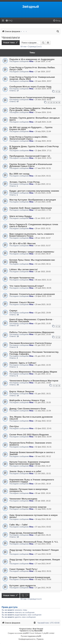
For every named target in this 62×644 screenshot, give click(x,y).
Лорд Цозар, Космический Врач (26, 533)
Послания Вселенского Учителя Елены (31, 343)
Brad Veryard (38, 629)
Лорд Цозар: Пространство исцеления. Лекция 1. (35, 561)
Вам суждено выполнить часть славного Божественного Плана (32, 235)
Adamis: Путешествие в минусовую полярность (29, 490)
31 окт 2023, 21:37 (43, 218)
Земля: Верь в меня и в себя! (25, 471)
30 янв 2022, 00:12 (43, 456)
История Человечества (22, 278)
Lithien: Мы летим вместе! (24, 269)
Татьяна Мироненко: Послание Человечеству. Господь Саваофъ (34, 353)
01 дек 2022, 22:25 (43, 365)
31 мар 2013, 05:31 (43, 571)
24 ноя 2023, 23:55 (43, 202)
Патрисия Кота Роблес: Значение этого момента (31, 444)
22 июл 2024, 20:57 (43, 81)
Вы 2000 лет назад (19, 174)
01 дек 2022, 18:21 (43, 394)
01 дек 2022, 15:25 (43, 402)
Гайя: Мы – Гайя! (19, 525)
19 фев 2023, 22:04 (43, 296)
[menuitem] (9, 21)
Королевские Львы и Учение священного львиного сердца (32, 481)
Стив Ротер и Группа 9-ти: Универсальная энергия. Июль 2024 (32, 78)
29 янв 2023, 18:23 (43, 304)
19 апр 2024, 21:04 (43, 131)
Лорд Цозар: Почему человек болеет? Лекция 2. (34, 551)
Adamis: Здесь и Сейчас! (23, 363)
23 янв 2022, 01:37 (43, 466)
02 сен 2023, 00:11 (43, 264)
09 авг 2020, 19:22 (43, 501)
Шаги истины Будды (21, 216)
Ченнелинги (11, 37)
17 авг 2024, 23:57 (43, 72)
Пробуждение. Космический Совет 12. (30, 156)
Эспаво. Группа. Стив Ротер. (25, 182)
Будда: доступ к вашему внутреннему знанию (34, 191)
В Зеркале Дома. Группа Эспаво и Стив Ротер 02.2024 (34, 147)
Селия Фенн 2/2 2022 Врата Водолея (29, 435)
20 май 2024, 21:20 (43, 122)
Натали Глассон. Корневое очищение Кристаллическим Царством (30, 463)
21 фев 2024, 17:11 (43, 150)
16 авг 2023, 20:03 (43, 272)
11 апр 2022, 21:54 (43, 411)
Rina (31, 61)
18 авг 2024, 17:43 (43, 61)
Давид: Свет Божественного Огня (28, 409)
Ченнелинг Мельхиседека (23, 499)
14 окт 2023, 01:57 (43, 246)
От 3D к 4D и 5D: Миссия (22, 243)
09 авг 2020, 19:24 (43, 493)
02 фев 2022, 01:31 (43, 447)
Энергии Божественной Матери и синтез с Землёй (32, 453)
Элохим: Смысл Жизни (22, 302)
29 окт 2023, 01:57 (43, 238)
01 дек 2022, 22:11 (43, 374)
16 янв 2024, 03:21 (43, 176)
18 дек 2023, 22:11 (43, 184)
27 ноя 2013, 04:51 (43, 544)
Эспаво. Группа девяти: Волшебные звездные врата (35, 119)
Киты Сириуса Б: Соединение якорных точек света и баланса (34, 225)
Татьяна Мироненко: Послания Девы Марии (33, 372)
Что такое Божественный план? (27, 286)
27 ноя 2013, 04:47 (43, 564)
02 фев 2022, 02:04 (43, 437)
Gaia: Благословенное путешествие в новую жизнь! (33, 516)
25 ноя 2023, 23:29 (43, 193)
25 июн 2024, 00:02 (43, 99)
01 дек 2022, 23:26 (43, 334)
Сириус (13, 311)
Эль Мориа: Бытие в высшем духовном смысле (31, 418)
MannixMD (39, 631)
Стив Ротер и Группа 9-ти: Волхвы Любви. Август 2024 (32, 68)
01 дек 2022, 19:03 (43, 383)
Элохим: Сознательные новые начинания (32, 294)
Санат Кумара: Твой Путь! (23, 569)
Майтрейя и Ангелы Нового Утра (27, 400)
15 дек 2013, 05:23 (43, 535)
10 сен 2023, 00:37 (43, 254)
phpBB (25, 633)
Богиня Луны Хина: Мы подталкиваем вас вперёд (32, 261)
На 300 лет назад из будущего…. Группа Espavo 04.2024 (31, 128)
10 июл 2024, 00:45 (43, 89)
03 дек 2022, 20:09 (43, 313)
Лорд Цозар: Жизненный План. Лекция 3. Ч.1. (34, 542)
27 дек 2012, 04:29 (43, 588)
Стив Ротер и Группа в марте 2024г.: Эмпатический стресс (29, 138)
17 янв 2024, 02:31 (43, 168)
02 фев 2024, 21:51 (43, 158)
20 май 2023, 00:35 (43, 288)
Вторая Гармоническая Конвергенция (30, 577)
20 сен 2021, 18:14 (43, 484)
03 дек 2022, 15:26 (43, 323)
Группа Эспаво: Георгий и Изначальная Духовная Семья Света (31, 165)
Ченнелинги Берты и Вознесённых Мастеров (34, 381)
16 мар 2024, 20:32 (43, 141)
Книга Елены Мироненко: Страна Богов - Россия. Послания (31, 320)
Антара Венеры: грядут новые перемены (32, 252)
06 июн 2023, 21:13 (43, 280)
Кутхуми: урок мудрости (23, 586)
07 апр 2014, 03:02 (43, 527)
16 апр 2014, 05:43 (43, 519)
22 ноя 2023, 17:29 (43, 210)
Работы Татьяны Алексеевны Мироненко (32, 332)
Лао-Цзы (14, 426)
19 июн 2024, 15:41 (43, 112)
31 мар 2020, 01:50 (43, 509)
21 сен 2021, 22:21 (43, 473)
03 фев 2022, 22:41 (43, 428)
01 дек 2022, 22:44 (43, 356)
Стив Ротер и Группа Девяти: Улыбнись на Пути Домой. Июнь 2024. (32, 109)
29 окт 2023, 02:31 (43, 228)
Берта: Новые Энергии (22, 391)
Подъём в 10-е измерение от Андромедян (32, 59)
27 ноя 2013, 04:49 (43, 554)
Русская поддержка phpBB (31, 636)
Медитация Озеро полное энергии (28, 507)
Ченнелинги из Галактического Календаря (32, 97)
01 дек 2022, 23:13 (43, 345)
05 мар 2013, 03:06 (43, 579)
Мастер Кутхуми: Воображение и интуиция (33, 200)
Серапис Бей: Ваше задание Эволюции (31, 208)
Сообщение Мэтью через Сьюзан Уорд (30, 87)
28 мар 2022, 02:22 (43, 421)
